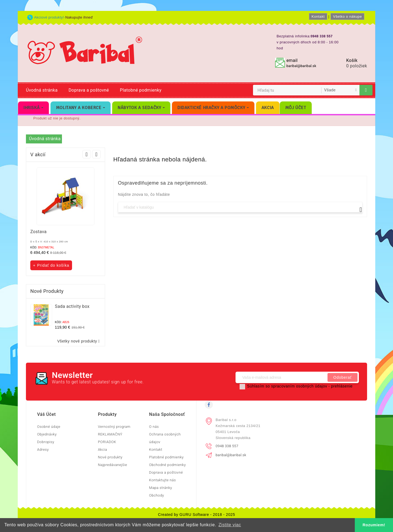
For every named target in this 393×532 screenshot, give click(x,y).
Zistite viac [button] (230, 525)
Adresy (43, 450)
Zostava (38, 232)
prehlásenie (342, 386)
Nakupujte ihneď (79, 17)
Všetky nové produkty (80, 341)
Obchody (157, 495)
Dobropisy (46, 442)
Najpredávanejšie (113, 465)
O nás (154, 427)
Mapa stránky (160, 488)
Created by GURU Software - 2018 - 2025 (197, 515)
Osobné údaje (49, 427)
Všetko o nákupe (347, 16)
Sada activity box (72, 306)
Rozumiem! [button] (374, 525)
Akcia (103, 450)
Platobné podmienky (141, 90)
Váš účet (46, 414)
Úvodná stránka (42, 90)
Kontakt (318, 16)
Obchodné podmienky (167, 465)
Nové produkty (110, 457)
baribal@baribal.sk (301, 66)
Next (96, 154)
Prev (87, 154)
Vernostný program (114, 427)
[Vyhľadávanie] (240, 207)
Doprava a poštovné (89, 90)
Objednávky (47, 434)
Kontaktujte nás (162, 480)
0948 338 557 (227, 446)
